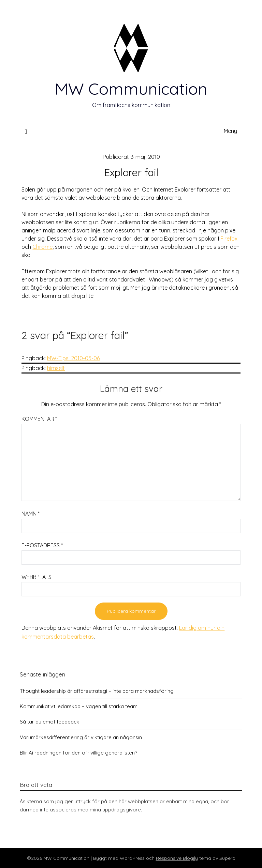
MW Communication (131, 89)
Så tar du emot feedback (49, 722)
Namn (31, 514)
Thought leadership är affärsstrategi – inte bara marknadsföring (97, 691)
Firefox (229, 239)
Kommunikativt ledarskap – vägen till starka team (79, 706)
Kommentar (39, 419)
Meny (230, 131)
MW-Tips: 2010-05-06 (73, 358)
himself (56, 368)
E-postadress (42, 545)
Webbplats (37, 577)
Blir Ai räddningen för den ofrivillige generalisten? (78, 753)
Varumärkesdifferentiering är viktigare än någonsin (81, 737)
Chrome (42, 247)
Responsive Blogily (177, 858)
